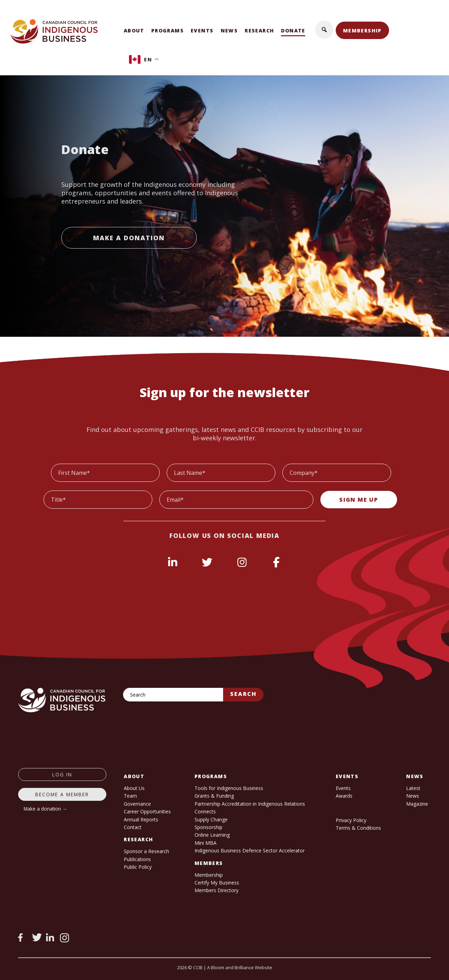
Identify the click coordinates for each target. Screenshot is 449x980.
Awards (344, 796)
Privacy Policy (351, 820)
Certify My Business (217, 883)
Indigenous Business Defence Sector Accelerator (250, 850)
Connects (205, 811)
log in (62, 774)
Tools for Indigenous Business (229, 788)
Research (259, 31)
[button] (324, 30)
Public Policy (138, 867)
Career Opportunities (147, 811)
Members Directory (216, 890)
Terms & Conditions (358, 828)
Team (130, 796)
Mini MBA (206, 843)
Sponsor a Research (146, 851)
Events (202, 31)
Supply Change (211, 819)
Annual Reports (141, 819)
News (229, 31)
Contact (133, 827)
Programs (168, 31)
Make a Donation (129, 238)
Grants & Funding (214, 796)
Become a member (62, 794)
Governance (137, 804)
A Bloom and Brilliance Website (240, 967)
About (134, 31)
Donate (293, 31)
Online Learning (212, 835)
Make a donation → (45, 809)
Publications (137, 859)
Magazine (417, 804)
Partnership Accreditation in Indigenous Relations (250, 804)
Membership (362, 31)
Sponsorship (208, 827)
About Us (134, 788)
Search (243, 694)
